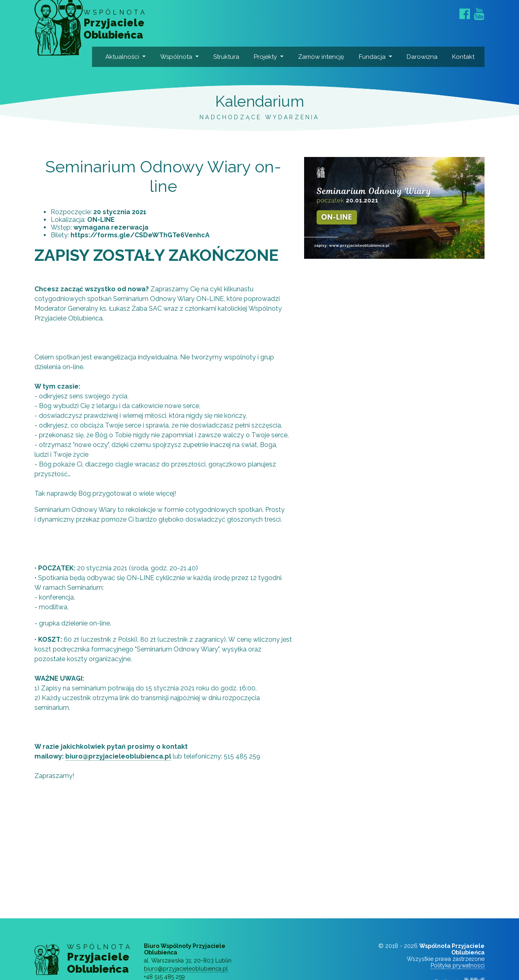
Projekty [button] (269, 57)
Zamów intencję (312, 67)
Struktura (229, 57)
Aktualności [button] (125, 57)
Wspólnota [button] (179, 57)
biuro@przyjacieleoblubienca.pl (118, 777)
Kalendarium (259, 121)
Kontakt (466, 57)
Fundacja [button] (375, 57)
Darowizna (425, 57)
